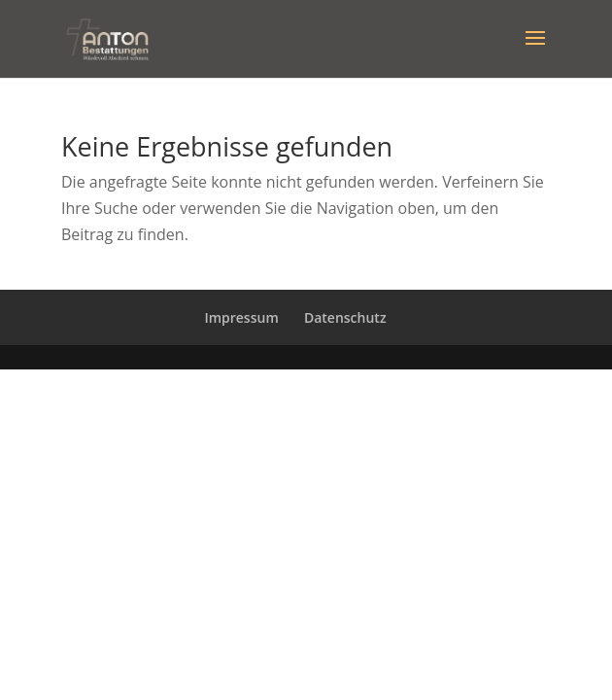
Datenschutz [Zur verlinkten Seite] (345, 317)
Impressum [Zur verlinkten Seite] (241, 317)
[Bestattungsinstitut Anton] (107, 37)
